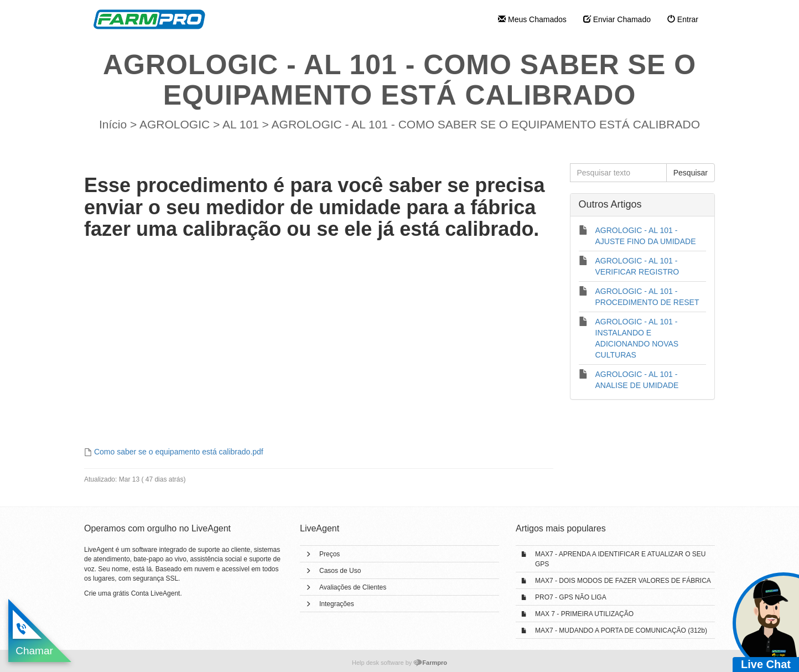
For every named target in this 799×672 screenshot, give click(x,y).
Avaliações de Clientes (353, 587)
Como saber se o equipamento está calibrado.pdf (179, 452)
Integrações (337, 604)
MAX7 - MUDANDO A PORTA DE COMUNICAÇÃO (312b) (621, 630)
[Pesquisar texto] (618, 173)
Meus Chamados (532, 19)
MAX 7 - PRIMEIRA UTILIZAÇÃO (584, 614)
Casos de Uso (340, 571)
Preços (330, 554)
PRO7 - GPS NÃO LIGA (571, 597)
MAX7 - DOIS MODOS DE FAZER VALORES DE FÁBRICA (623, 581)
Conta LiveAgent (156, 593)
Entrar (683, 19)
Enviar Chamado (617, 19)
